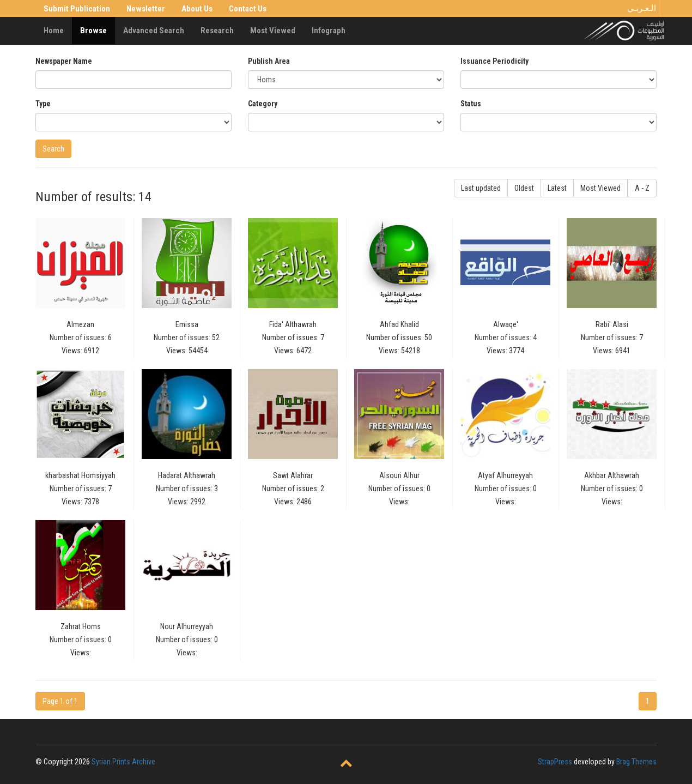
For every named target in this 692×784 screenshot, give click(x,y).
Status (471, 104)
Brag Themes (636, 762)
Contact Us (248, 9)
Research (217, 31)
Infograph (329, 31)
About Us (197, 9)
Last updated (481, 188)
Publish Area (269, 61)
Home (54, 31)
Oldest (524, 188)
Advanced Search (154, 31)
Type (43, 104)
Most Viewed (273, 31)
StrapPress (555, 762)
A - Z (642, 188)
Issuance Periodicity (494, 61)
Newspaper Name (64, 61)
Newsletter (146, 9)
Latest (557, 188)
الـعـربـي (642, 8)
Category (263, 104)
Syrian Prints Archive (123, 762)
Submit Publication (77, 9)
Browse (93, 31)
